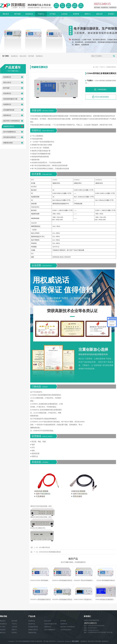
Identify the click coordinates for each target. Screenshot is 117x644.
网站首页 (6, 14)
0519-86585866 (102, 97)
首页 (97, 67)
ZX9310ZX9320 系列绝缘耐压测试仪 (50, 552)
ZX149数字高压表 (44, 547)
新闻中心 (88, 14)
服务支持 (99, 14)
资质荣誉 (76, 14)
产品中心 (41, 14)
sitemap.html (61, 641)
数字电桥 (18, 14)
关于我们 (53, 14)
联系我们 (111, 14)
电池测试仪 (29, 14)
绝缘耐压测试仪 (111, 67)
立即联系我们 (102, 90)
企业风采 (64, 14)
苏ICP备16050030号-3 (50, 641)
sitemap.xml (68, 641)
